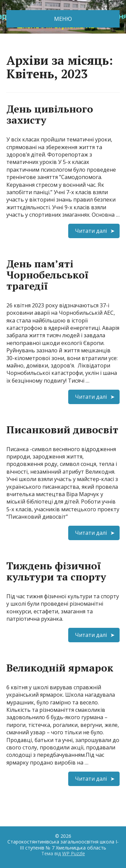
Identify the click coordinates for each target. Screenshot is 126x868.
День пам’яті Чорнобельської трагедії (48, 275)
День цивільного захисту (50, 114)
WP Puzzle (74, 853)
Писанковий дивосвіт (62, 430)
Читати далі (91, 231)
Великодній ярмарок (60, 668)
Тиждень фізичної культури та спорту (56, 571)
